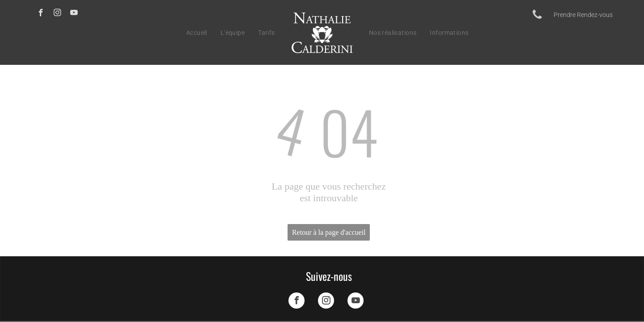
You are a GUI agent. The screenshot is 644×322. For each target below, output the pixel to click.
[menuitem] (197, 33)
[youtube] (74, 14)
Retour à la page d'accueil (329, 232)
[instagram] (57, 14)
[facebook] (41, 14)
